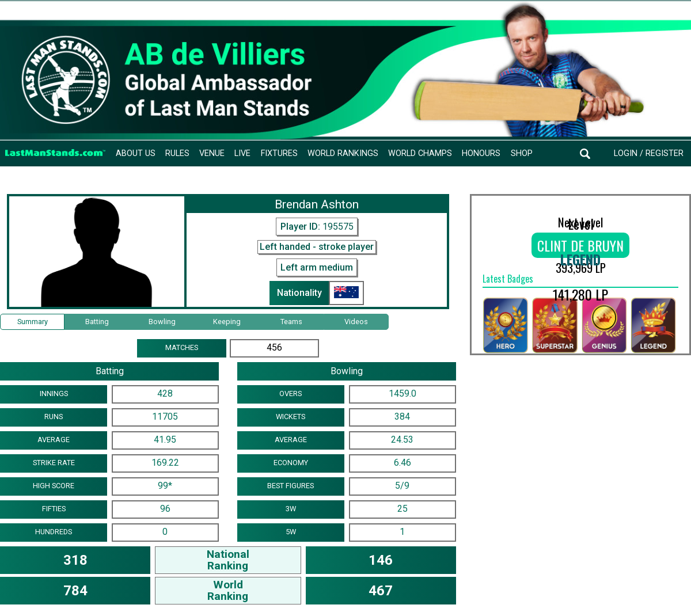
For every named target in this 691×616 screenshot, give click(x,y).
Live (242, 153)
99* (165, 486)
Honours (481, 153)
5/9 (402, 486)
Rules (177, 153)
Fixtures (279, 153)
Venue (212, 153)
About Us (136, 153)
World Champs (420, 153)
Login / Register (649, 153)
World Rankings (343, 153)
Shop (522, 153)
